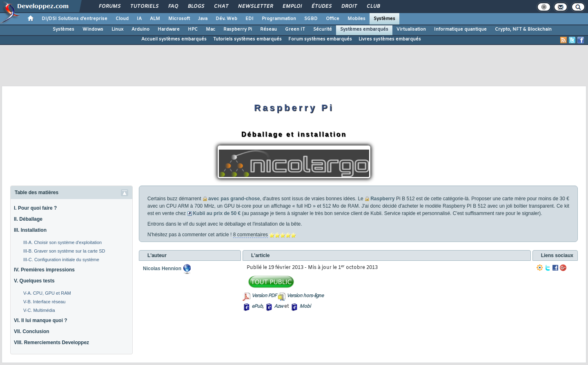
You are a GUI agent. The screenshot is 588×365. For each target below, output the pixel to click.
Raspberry (382, 199)
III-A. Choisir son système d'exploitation (62, 242)
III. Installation (30, 230)
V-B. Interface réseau (44, 302)
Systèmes (384, 19)
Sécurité (323, 29)
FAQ (173, 7)
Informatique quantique (460, 29)
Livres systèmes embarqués (390, 39)
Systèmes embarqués (364, 29)
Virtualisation (411, 29)
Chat (221, 7)
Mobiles (356, 19)
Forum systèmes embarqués (320, 39)
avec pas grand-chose (234, 199)
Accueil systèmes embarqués (174, 39)
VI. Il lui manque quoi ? (41, 320)
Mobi (305, 307)
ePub (257, 307)
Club (373, 7)
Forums (109, 7)
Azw (278, 307)
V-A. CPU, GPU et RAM (47, 293)
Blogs (196, 7)
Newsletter (255, 7)
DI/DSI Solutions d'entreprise (75, 19)
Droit (349, 7)
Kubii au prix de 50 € (217, 213)
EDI (249, 19)
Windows (93, 29)
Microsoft (179, 19)
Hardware (169, 29)
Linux (117, 29)
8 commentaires (251, 235)
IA (139, 19)
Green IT (295, 29)
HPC (193, 29)
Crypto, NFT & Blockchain (523, 29)
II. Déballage (28, 219)
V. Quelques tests (34, 281)
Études (321, 7)
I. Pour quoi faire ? (35, 208)
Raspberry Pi (238, 29)
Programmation (279, 19)
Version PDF (264, 296)
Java (203, 19)
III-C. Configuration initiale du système (61, 260)
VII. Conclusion (32, 331)
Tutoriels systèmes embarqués (247, 39)
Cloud (122, 19)
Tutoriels (144, 7)
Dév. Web (226, 19)
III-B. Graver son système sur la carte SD (64, 251)
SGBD (311, 19)
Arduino (140, 29)
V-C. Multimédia (39, 310)
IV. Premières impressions (44, 270)
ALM (155, 19)
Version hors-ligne (305, 296)
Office (333, 19)
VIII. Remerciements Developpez (51, 343)
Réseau (268, 29)
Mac (210, 29)
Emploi (292, 7)
